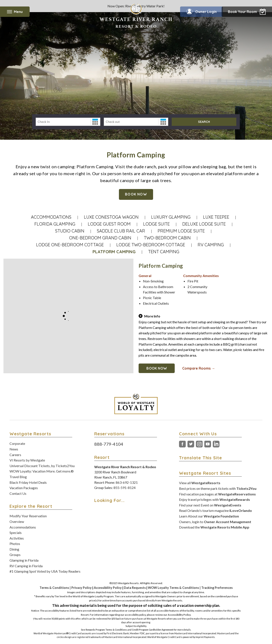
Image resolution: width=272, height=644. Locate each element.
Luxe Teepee (216, 217)
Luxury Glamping (171, 217)
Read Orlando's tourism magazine (215, 510)
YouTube (208, 444)
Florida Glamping (55, 224)
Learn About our (209, 516)
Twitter (191, 444)
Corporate (17, 443)
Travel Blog (18, 477)
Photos (15, 544)
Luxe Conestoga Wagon (111, 217)
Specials (16, 533)
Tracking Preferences (217, 588)
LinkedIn (216, 444)
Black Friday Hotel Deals (28, 482)
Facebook (182, 444)
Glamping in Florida (24, 560)
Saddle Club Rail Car (121, 231)
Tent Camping (164, 252)
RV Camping (211, 245)
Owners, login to (215, 522)
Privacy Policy (82, 588)
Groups (15, 555)
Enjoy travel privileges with (214, 499)
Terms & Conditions (54, 588)
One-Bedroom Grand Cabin (100, 238)
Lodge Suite (156, 224)
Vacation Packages (24, 488)
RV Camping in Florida (26, 566)
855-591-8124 (125, 488)
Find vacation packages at (217, 494)
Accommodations (51, 217)
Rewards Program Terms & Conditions (106, 630)
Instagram (199, 444)
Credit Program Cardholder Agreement (153, 630)
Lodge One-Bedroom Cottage (70, 245)
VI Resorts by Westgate (27, 460)
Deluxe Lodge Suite (204, 224)
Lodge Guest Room (109, 224)
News (14, 449)
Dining (14, 549)
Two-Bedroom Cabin (167, 238)
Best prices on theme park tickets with (218, 488)
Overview (17, 521)
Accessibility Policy (108, 588)
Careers (15, 455)
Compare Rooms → (199, 368)
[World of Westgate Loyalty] (136, 404)
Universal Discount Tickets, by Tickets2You (42, 466)
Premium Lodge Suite (181, 231)
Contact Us (18, 493)
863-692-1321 (127, 482)
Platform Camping (114, 252)
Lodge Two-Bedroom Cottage (151, 245)
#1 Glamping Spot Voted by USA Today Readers (45, 571)
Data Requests (135, 588)
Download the (214, 527)
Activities (17, 538)
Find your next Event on (210, 505)
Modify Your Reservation (28, 516)
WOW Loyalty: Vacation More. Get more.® (42, 471)
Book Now (136, 194)
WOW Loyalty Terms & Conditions (173, 588)
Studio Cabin (70, 231)
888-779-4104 (109, 444)
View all (200, 483)
